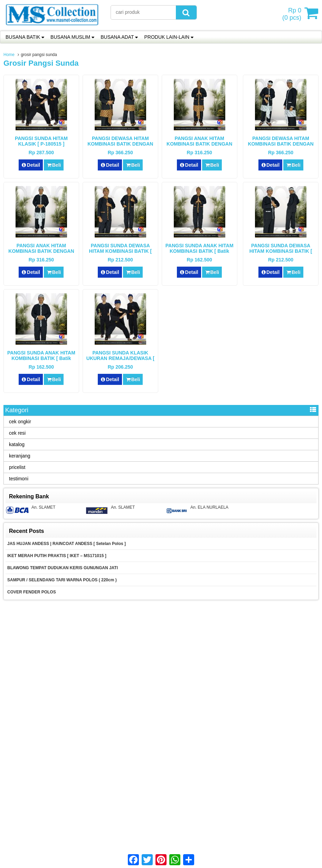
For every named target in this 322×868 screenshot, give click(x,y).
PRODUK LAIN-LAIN (167, 37)
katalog (17, 444)
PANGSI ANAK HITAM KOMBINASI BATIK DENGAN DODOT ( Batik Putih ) (41, 251)
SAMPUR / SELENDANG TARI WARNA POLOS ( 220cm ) (62, 580)
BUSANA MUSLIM (70, 37)
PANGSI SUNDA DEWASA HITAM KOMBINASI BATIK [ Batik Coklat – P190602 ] (120, 251)
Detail (31, 165)
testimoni (19, 479)
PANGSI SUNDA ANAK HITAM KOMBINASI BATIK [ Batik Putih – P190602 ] (41, 358)
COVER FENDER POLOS (32, 592)
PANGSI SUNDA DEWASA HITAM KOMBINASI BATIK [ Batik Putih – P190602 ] (281, 251)
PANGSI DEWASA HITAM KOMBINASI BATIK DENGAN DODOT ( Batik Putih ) (281, 144)
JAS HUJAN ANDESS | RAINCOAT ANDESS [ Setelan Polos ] (67, 544)
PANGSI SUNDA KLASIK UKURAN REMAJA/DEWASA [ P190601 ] (120, 358)
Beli (54, 165)
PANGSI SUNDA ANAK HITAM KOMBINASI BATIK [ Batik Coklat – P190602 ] (200, 251)
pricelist (17, 467)
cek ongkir (20, 422)
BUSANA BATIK (23, 37)
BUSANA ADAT (117, 37)
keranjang (20, 456)
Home (9, 55)
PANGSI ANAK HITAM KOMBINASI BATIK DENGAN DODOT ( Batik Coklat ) (199, 144)
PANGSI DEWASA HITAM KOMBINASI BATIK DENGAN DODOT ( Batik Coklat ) (120, 144)
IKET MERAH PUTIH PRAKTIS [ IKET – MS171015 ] (57, 556)
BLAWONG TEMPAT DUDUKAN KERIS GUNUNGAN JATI (63, 568)
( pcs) (293, 13)
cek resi (17, 433)
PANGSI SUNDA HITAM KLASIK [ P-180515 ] (41, 141)
